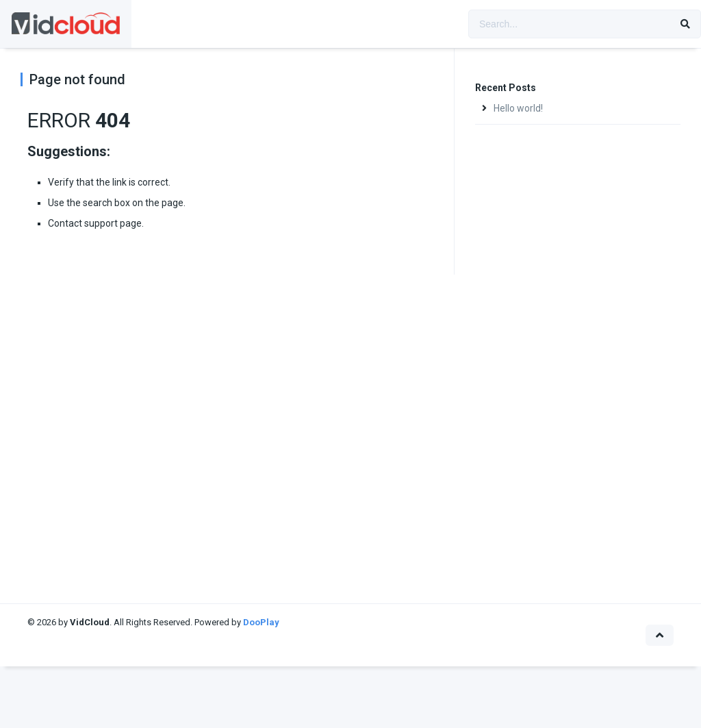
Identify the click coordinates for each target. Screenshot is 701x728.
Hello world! (518, 108)
